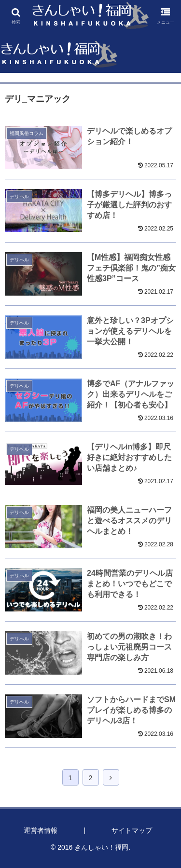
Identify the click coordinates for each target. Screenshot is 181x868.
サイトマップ (132, 830)
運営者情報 (41, 830)
